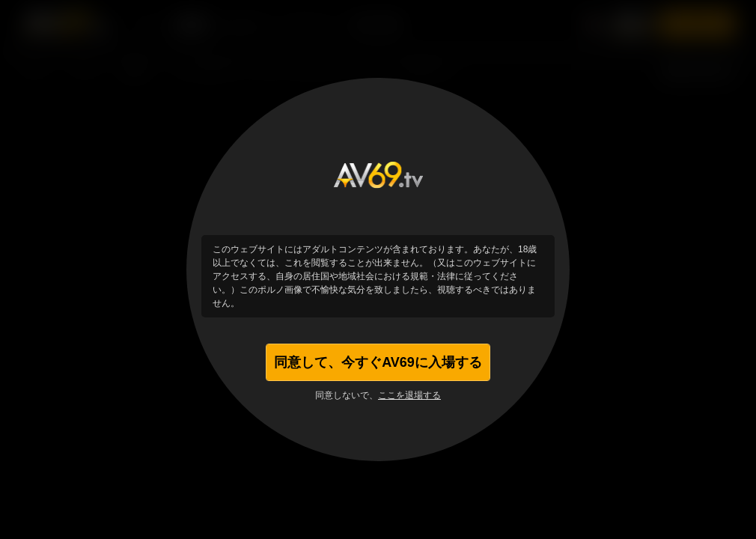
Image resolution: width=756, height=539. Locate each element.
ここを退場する (409, 395)
